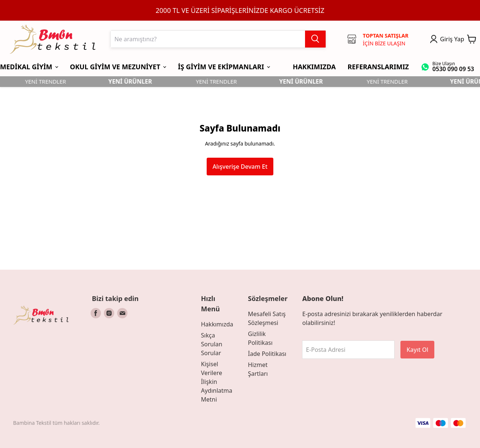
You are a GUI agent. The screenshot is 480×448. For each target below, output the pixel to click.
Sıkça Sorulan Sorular (212, 344)
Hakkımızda (217, 324)
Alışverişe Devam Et (240, 167)
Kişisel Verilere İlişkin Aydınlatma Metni (217, 382)
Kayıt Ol (417, 350)
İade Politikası (267, 354)
